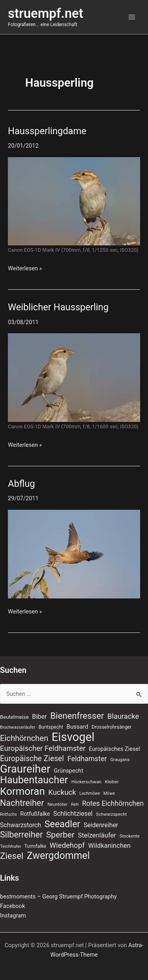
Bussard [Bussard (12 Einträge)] (78, 727)
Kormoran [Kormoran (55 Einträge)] (22, 791)
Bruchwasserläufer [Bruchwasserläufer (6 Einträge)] (18, 727)
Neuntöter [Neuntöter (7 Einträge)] (57, 804)
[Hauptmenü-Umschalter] (132, 17)
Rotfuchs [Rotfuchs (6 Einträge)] (8, 814)
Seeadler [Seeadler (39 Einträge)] (63, 824)
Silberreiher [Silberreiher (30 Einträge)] (21, 835)
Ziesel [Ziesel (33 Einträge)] (12, 856)
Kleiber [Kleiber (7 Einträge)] (111, 782)
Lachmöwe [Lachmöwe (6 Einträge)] (90, 793)
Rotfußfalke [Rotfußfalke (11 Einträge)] (35, 814)
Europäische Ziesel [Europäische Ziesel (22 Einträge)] (32, 759)
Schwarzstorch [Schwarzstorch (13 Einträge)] (21, 825)
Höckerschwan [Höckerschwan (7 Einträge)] (86, 782)
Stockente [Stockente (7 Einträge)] (130, 836)
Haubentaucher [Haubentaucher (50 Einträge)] (34, 780)
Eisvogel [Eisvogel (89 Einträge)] (73, 737)
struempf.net (46, 13)
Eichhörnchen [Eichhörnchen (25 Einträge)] (24, 738)
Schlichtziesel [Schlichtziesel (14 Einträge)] (73, 814)
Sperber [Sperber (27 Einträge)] (60, 835)
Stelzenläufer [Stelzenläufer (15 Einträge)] (97, 835)
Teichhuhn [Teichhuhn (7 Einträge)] (10, 846)
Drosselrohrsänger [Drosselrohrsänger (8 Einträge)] (111, 727)
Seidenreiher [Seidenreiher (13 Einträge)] (101, 825)
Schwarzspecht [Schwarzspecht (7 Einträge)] (111, 814)
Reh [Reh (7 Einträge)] (75, 804)
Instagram (13, 915)
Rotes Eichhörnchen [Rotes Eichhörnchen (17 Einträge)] (113, 803)
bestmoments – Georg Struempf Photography (58, 896)
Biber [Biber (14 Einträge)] (39, 717)
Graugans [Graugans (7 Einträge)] (120, 760)
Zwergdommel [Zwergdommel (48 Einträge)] (58, 856)
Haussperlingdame (47, 131)
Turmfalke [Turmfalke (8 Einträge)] (35, 846)
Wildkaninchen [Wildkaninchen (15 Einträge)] (109, 846)
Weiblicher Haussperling (58, 307)
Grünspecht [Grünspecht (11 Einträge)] (68, 771)
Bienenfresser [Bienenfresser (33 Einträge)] (77, 716)
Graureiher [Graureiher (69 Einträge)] (25, 769)
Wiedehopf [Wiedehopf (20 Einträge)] (67, 845)
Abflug (22, 484)
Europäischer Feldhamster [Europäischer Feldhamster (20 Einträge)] (43, 748)
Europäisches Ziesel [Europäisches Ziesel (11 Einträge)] (114, 749)
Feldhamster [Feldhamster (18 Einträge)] (87, 759)
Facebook (12, 906)
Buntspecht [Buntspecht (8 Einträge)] (51, 727)
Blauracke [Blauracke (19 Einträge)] (123, 716)
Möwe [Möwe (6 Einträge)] (109, 793)
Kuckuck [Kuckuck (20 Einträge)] (62, 792)
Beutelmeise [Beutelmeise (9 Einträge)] (14, 717)
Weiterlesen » (25, 268)
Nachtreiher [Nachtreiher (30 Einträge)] (22, 803)
